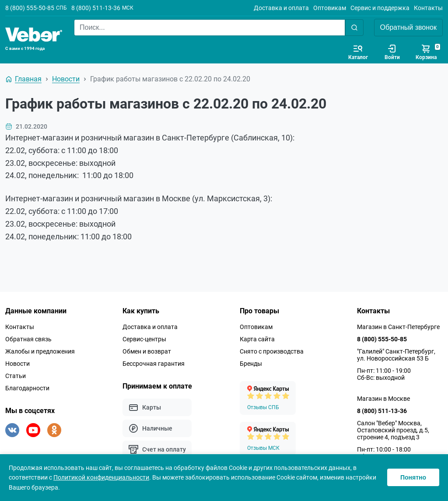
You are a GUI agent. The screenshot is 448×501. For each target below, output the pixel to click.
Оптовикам (330, 8)
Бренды (251, 364)
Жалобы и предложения (40, 351)
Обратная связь (28, 339)
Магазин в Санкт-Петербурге (398, 327)
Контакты (428, 8)
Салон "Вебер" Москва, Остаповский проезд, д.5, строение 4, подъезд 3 (393, 430)
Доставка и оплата (281, 8)
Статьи (16, 376)
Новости (17, 364)
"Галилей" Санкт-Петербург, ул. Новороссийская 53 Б (396, 355)
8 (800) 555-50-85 (30, 8)
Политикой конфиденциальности (101, 477)
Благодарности (27, 388)
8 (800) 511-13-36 (96, 8)
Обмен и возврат (147, 351)
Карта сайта (257, 339)
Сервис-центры (144, 339)
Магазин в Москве (383, 399)
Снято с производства (272, 351)
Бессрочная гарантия (154, 364)
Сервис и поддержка (380, 8)
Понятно (413, 477)
